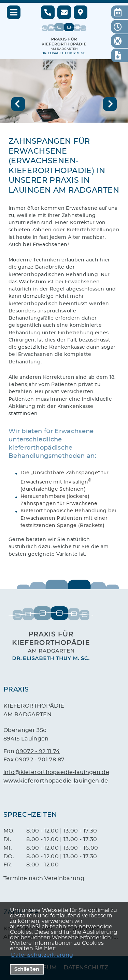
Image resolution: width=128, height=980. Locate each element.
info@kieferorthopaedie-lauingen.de (56, 772)
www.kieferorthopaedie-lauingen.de (56, 781)
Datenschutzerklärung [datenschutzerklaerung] (42, 955)
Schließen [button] (27, 969)
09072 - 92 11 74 (38, 751)
